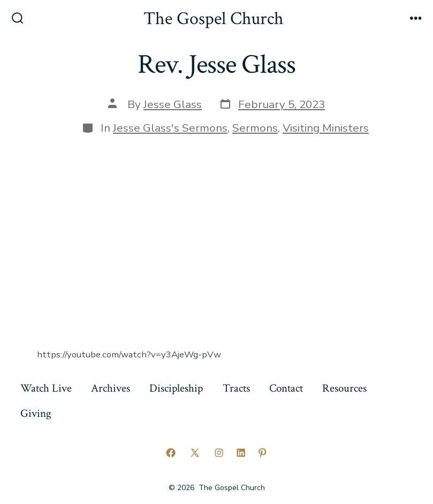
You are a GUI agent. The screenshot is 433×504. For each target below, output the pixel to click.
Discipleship (176, 388)
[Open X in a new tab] (195, 453)
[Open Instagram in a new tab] (219, 453)
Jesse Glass (173, 104)
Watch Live (46, 388)
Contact (286, 388)
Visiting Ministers (326, 128)
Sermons (255, 128)
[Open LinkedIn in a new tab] (241, 453)
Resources (344, 388)
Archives (111, 388)
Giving (36, 413)
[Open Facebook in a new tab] (171, 453)
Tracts (236, 388)
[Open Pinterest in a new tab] (262, 453)
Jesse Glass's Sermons (170, 128)
